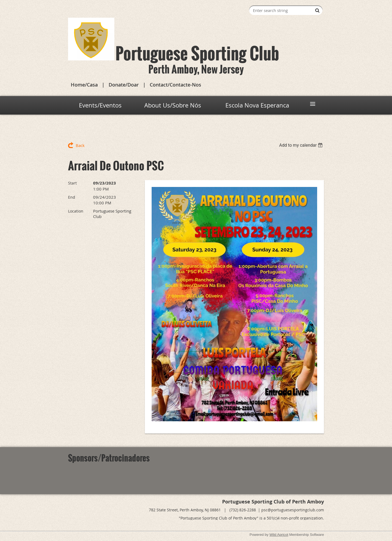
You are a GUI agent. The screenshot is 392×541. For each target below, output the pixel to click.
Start (72, 183)
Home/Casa (84, 85)
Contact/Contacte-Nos (175, 85)
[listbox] (301, 145)
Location (76, 211)
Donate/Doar (124, 85)
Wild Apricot (279, 535)
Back (80, 145)
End (72, 197)
